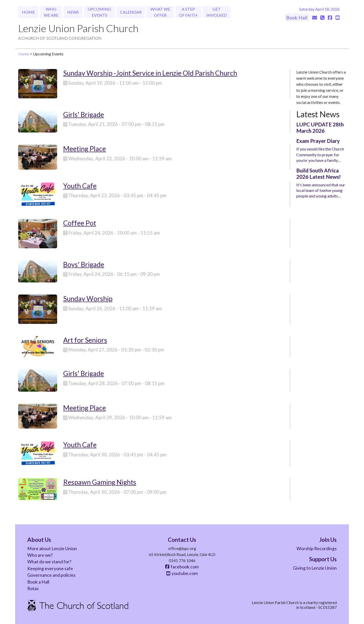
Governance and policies (51, 575)
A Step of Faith (188, 12)
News (73, 12)
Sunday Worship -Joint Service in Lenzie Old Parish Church (150, 73)
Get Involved (217, 12)
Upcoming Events (99, 12)
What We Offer (160, 12)
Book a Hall (38, 582)
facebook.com (182, 567)
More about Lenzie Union (52, 549)
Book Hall (297, 18)
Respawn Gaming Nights (100, 482)
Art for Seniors (85, 340)
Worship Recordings (317, 549)
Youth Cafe (80, 186)
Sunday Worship (88, 298)
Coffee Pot (80, 223)
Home (28, 12)
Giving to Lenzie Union (315, 568)
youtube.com (182, 573)
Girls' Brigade (84, 114)
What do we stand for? (49, 562)
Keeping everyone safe (50, 569)
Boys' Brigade (84, 264)
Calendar (131, 12)
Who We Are (51, 12)
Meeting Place (85, 149)
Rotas (33, 588)
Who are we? (40, 555)
